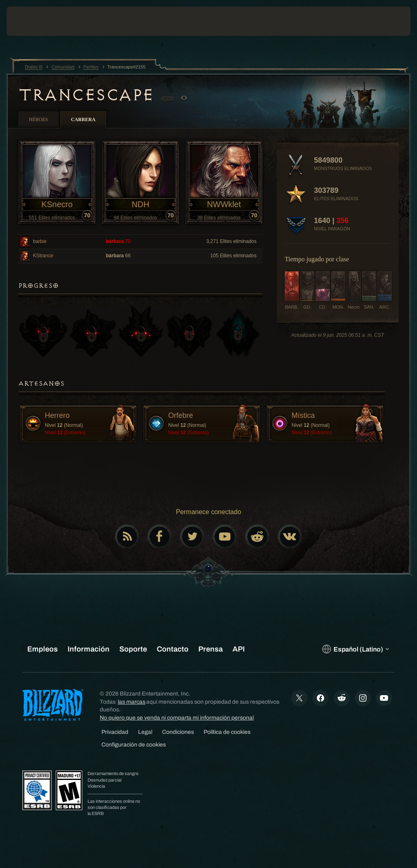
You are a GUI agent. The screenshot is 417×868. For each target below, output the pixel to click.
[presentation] (31, 21)
